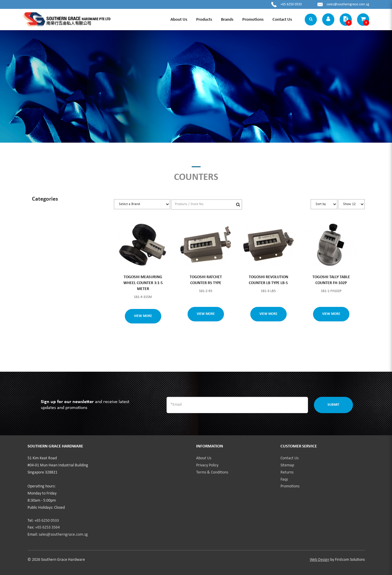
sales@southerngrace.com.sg (348, 4)
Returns (287, 472)
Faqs (284, 480)
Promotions (290, 486)
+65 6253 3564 (47, 528)
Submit (333, 405)
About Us (204, 458)
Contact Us (289, 458)
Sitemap (287, 465)
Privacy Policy (207, 465)
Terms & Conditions (212, 472)
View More (143, 316)
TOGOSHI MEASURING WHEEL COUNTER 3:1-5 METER (143, 283)
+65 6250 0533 (291, 4)
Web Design (320, 560)
